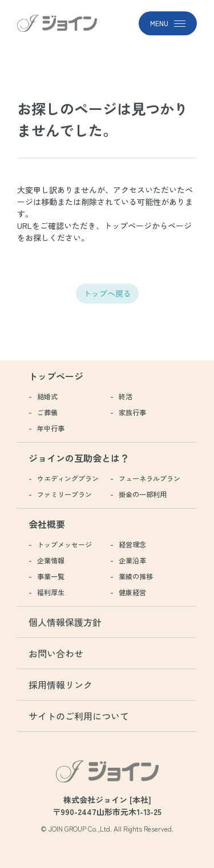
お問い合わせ (56, 653)
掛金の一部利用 (143, 494)
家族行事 (132, 412)
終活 (126, 396)
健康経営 (132, 592)
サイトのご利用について (79, 716)
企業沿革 (132, 560)
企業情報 (51, 560)
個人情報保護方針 (65, 622)
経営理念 (132, 544)
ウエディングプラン (68, 478)
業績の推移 (136, 576)
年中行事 (51, 428)
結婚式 (47, 396)
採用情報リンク (60, 685)
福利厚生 (51, 592)
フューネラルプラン (150, 478)
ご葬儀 (47, 412)
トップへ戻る (107, 293)
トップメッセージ (64, 544)
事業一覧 (51, 576)
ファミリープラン (64, 494)
